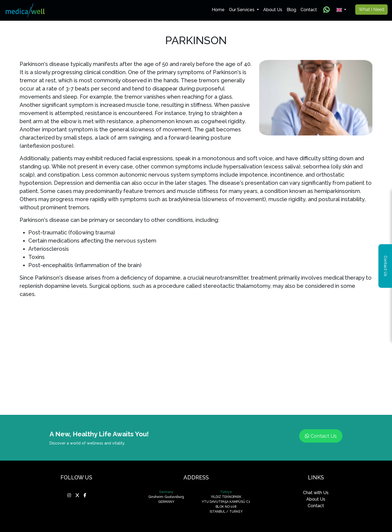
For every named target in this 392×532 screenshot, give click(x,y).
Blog (291, 10)
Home (219, 9)
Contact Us (321, 436)
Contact (309, 10)
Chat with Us (316, 493)
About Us (273, 10)
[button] (341, 10)
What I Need (371, 9)
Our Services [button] (242, 10)
